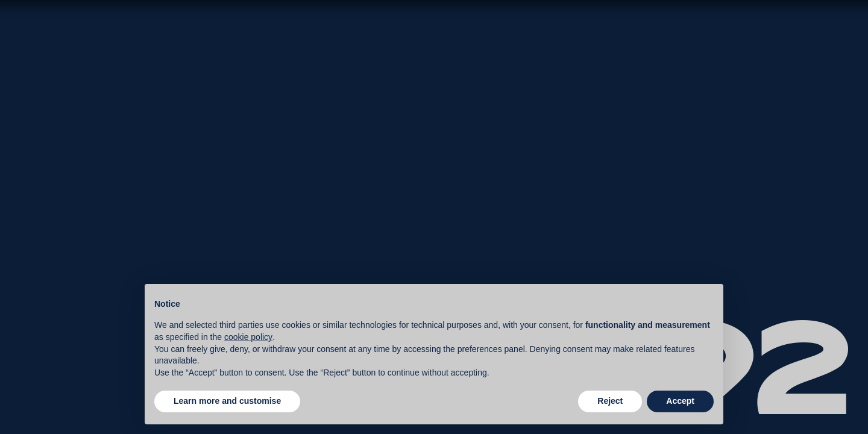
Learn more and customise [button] (227, 401)
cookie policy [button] (248, 337)
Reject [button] (610, 401)
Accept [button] (680, 401)
